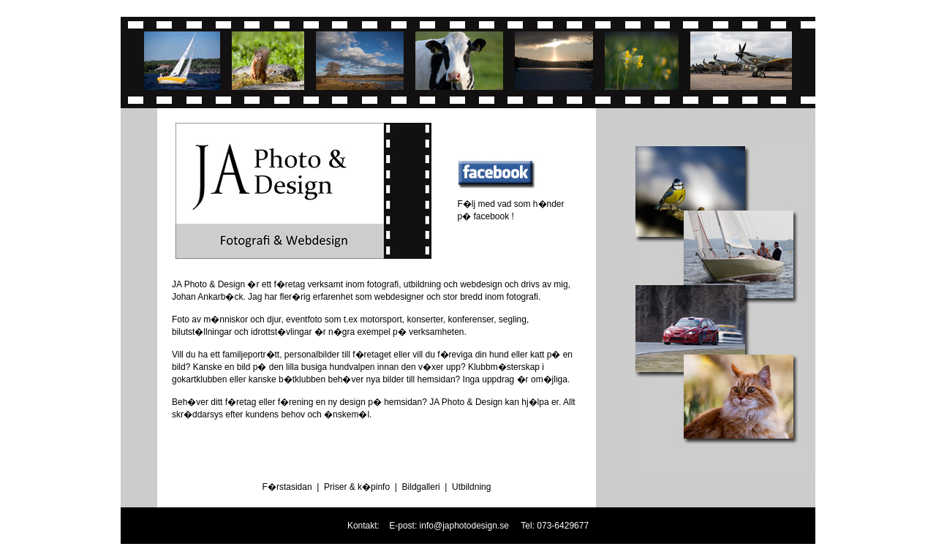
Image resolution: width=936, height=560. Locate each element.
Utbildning (471, 487)
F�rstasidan (287, 487)
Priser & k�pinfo (357, 487)
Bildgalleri (421, 487)
